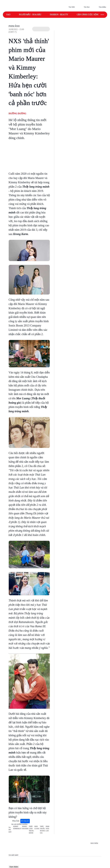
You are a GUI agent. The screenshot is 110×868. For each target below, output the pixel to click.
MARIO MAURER (25, 827)
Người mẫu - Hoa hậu (30, 15)
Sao (8, 15)
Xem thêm (14, 867)
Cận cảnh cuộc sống (88, 15)
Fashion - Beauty (59, 15)
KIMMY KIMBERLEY (17, 827)
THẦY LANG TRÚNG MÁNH (31, 830)
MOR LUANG (37, 827)
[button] (41, 29)
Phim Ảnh (14, 26)
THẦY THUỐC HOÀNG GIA (43, 830)
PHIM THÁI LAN (47, 829)
